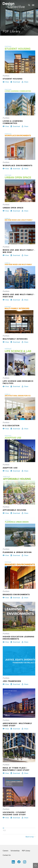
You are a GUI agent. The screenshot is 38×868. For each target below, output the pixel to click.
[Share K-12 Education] (25, 429)
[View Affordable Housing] (6, 513)
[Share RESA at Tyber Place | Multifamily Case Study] (25, 773)
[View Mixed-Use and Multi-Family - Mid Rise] (6, 255)
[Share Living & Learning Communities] (25, 126)
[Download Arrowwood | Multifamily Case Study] (15, 729)
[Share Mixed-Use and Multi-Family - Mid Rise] (25, 255)
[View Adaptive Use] (6, 471)
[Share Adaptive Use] (25, 471)
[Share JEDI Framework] (25, 684)
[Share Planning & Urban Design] (25, 555)
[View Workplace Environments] (6, 169)
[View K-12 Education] (6, 429)
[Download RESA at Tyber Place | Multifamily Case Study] (15, 773)
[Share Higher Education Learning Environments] (25, 642)
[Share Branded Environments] (25, 598)
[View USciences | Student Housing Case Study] (6, 818)
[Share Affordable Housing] (25, 513)
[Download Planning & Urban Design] (15, 555)
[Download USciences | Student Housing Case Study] (15, 818)
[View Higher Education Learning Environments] (6, 642)
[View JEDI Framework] (6, 684)
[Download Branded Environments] (15, 598)
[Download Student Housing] (15, 82)
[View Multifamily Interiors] (6, 342)
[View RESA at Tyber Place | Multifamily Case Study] (6, 773)
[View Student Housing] (6, 82)
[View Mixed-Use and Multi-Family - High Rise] (6, 300)
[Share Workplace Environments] (25, 169)
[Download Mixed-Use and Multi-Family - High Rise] (15, 300)
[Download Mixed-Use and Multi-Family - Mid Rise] (15, 255)
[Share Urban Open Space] (25, 211)
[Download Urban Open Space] (15, 211)
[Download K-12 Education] (15, 429)
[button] (33, 5)
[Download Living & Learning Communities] (15, 126)
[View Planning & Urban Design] (6, 555)
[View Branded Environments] (6, 598)
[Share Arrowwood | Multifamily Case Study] (25, 729)
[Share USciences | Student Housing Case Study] (25, 818)
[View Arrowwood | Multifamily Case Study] (6, 729)
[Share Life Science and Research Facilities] (25, 386)
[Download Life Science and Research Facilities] (15, 386)
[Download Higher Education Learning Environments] (15, 642)
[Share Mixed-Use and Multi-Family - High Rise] (25, 300)
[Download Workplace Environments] (15, 169)
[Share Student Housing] (25, 82)
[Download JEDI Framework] (15, 684)
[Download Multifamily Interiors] (15, 342)
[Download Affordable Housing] (15, 513)
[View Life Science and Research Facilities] (6, 386)
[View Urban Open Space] (6, 211)
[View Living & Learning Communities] (6, 126)
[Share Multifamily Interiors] (25, 342)
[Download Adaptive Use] (15, 471)
